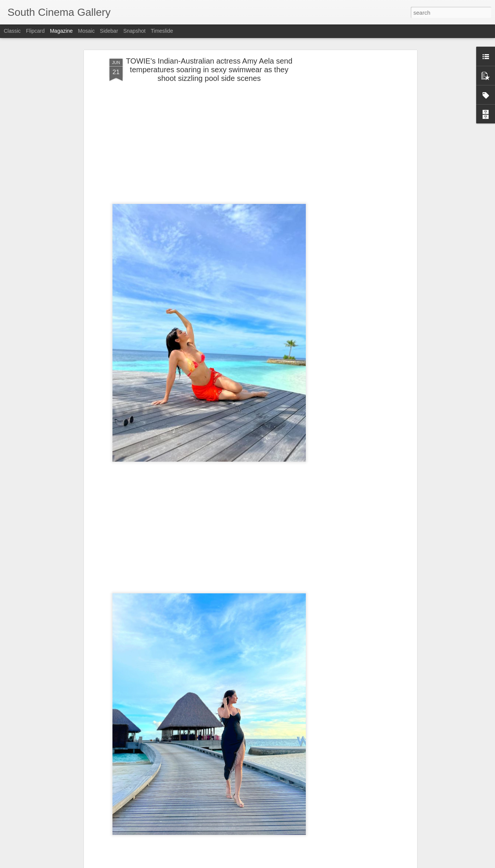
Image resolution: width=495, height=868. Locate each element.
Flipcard (35, 31)
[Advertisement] (350, 175)
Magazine (61, 31)
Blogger (263, 864)
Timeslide (162, 31)
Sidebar (109, 31)
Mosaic (86, 31)
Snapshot (134, 31)
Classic (12, 31)
